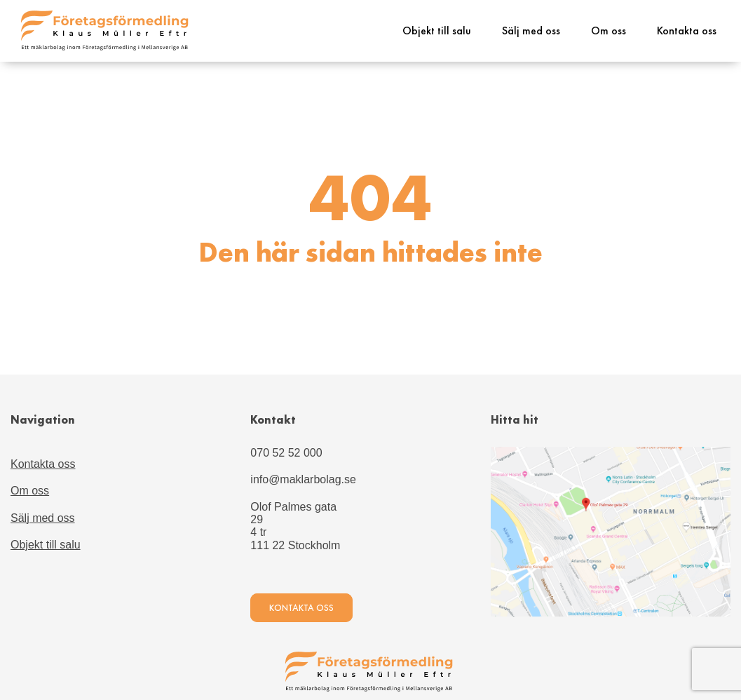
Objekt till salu (437, 31)
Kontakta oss (687, 31)
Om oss (609, 31)
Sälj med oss (531, 31)
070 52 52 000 (286, 453)
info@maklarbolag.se (303, 479)
